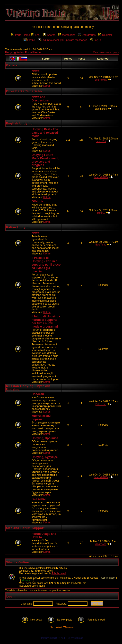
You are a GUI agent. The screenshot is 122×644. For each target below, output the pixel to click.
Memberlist (67, 35)
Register (105, 35)
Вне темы (39, 499)
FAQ (36, 35)
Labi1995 (101, 141)
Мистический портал (41, 418)
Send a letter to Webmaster (62, 627)
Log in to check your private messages (63, 40)
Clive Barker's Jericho (24, 91)
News (35, 71)
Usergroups (87, 35)
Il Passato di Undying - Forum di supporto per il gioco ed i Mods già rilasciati (46, 265)
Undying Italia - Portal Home (23, 52)
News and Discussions (40, 99)
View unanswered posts (106, 52)
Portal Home (21, 35)
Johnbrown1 (59, 573)
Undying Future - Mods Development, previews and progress (45, 160)
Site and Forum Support (25, 528)
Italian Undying (18, 227)
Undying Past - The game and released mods (45, 133)
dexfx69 (101, 213)
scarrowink (101, 80)
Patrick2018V (101, 177)
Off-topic (38, 201)
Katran (47, 86)
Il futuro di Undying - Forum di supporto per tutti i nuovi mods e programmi (46, 322)
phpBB (55, 638)
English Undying (19, 123)
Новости (38, 394)
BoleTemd (101, 245)
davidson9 (101, 544)
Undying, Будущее (45, 457)
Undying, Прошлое (45, 438)
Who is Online (18, 562)
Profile (29, 40)
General (12, 65)
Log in (95, 40)
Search (49, 35)
